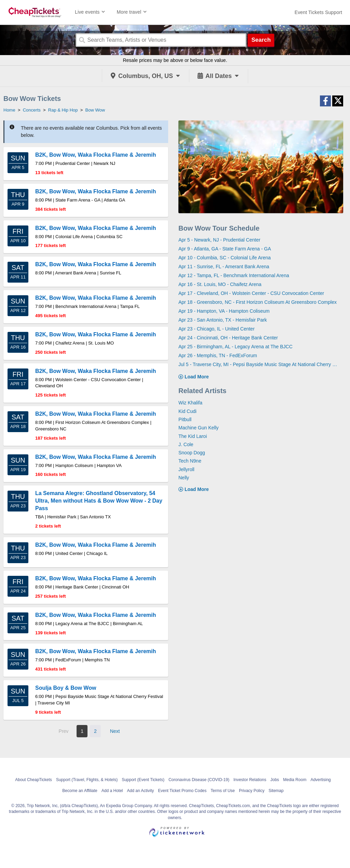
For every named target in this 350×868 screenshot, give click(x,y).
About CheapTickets (33, 780)
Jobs (275, 780)
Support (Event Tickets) (143, 780)
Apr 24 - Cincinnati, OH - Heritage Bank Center (228, 338)
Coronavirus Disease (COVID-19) (199, 780)
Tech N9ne (190, 461)
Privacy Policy (252, 791)
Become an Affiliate (80, 791)
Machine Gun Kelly (199, 428)
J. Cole (186, 444)
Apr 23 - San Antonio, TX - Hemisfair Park (223, 320)
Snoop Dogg (192, 453)
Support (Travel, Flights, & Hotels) (87, 780)
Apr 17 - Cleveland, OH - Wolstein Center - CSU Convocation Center (251, 293)
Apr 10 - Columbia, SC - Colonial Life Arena (225, 258)
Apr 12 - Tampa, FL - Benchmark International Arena (234, 275)
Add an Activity (141, 791)
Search (261, 40)
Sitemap (276, 791)
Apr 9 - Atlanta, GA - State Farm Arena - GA (225, 249)
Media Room (295, 780)
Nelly (184, 478)
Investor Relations (250, 780)
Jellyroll (186, 469)
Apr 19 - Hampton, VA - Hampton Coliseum (224, 311)
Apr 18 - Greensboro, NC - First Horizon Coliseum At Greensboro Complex (258, 302)
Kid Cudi (187, 411)
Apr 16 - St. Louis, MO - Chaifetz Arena (220, 284)
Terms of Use (223, 791)
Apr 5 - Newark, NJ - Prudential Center (219, 240)
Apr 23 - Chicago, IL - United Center (217, 329)
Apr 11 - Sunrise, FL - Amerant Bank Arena (224, 267)
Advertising (320, 780)
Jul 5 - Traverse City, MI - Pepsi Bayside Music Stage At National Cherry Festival (258, 364)
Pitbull (185, 419)
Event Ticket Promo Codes (182, 791)
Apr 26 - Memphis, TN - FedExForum (218, 355)
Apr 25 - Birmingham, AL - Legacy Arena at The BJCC (235, 347)
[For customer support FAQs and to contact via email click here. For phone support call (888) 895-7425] (318, 12)
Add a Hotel (112, 791)
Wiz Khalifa (190, 403)
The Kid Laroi (193, 436)
